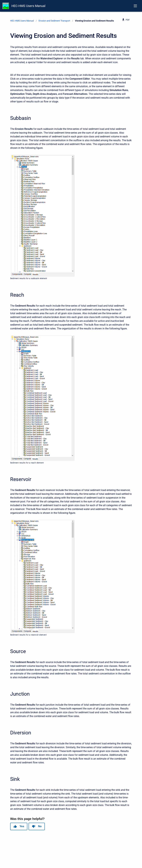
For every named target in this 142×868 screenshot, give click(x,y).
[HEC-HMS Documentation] (6, 6)
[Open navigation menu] (135, 6)
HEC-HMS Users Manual (28, 6)
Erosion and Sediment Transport (54, 21)
